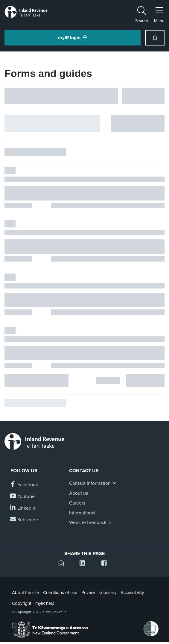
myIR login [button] (73, 38)
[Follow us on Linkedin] (23, 508)
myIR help (45, 603)
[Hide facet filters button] (52, 123)
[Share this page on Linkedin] (84, 564)
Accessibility (132, 593)
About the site (25, 593)
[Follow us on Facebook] (24, 485)
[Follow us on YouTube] (23, 497)
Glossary (108, 593)
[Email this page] (63, 564)
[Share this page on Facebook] (106, 564)
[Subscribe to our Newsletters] (24, 520)
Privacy (88, 593)
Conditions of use (60, 593)
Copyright (22, 603)
